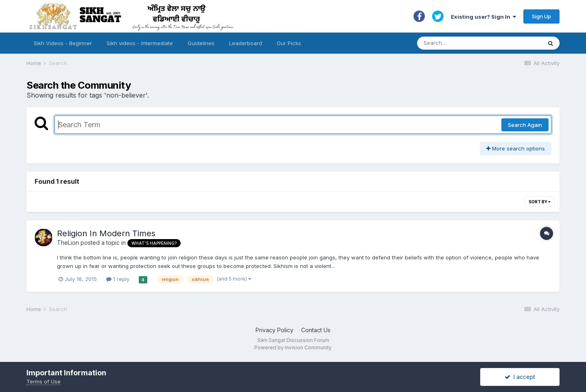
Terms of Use (44, 381)
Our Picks (289, 43)
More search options (516, 148)
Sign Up (541, 16)
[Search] (471, 43)
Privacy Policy (274, 330)
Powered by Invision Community (293, 347)
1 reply (118, 279)
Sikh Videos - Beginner (63, 43)
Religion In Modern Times (106, 233)
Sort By (540, 202)
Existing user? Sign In (483, 17)
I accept (520, 377)
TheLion (68, 243)
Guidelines (201, 43)
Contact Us (316, 330)
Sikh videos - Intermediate (140, 43)
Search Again (525, 125)
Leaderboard (246, 43)
